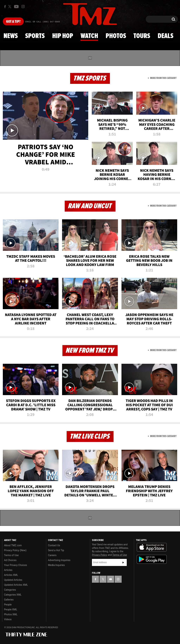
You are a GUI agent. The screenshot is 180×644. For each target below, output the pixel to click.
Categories (10, 590)
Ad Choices (10, 560)
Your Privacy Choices (16, 565)
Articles (8, 570)
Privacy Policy (99, 555)
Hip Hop (63, 36)
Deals (165, 36)
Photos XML (11, 614)
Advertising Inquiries (59, 560)
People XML (11, 609)
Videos (8, 619)
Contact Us (54, 545)
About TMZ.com (13, 545)
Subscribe (123, 562)
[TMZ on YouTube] (111, 579)
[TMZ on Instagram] (23, 7)
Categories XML (13, 595)
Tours (142, 36)
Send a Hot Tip (56, 550)
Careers (52, 555)
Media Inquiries (56, 565)
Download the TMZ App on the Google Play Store (152, 559)
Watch (89, 36)
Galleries (9, 600)
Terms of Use (11, 555)
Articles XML (11, 575)
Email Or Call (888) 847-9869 (43, 22)
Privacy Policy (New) (15, 550)
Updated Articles (13, 580)
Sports (35, 36)
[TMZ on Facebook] (5, 7)
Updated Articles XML (16, 585)
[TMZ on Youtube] (16, 7)
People (8, 605)
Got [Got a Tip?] (13, 22)
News (11, 36)
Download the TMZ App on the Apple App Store (152, 547)
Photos (116, 36)
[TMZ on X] (10, 7)
